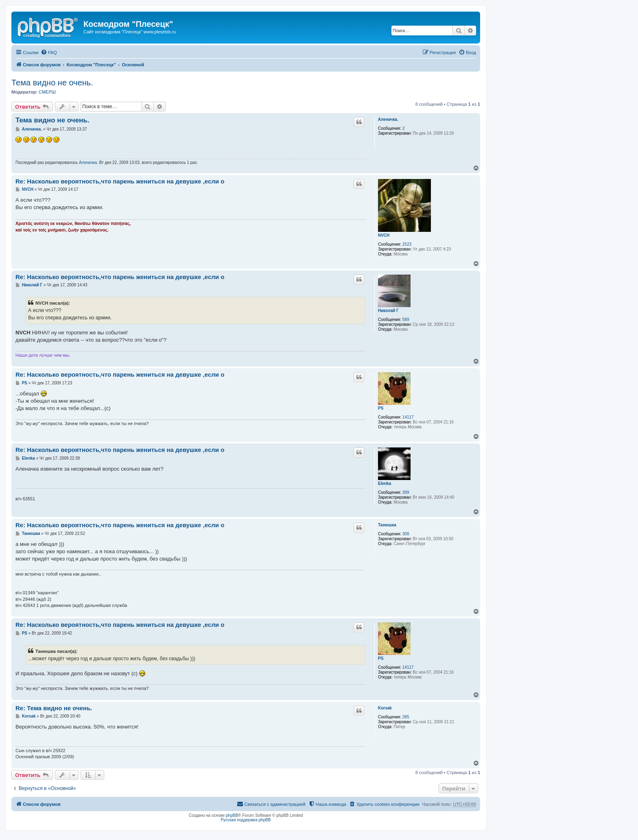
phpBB (232, 815)
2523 (407, 244)
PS (381, 408)
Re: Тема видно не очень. (54, 708)
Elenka (385, 483)
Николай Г (388, 311)
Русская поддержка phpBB (246, 820)
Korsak (385, 708)
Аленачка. (388, 119)
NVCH (384, 235)
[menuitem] (49, 52)
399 (406, 492)
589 (406, 320)
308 (406, 534)
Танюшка (387, 525)
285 (406, 717)
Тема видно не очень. (52, 83)
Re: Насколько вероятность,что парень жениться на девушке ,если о (120, 181)
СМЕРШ (47, 92)
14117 (408, 417)
